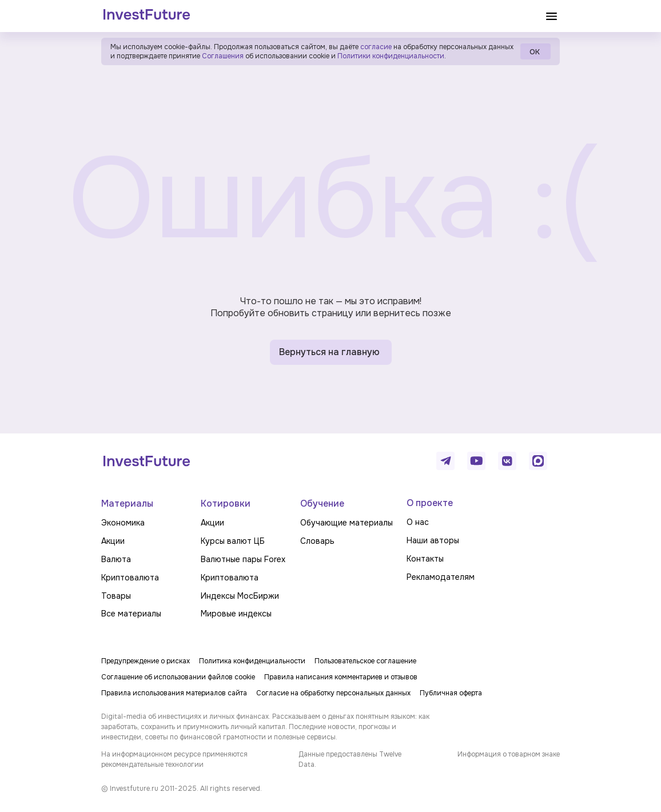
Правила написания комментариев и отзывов (341, 677)
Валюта (116, 559)
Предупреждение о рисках (146, 661)
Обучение (322, 503)
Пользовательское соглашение (365, 661)
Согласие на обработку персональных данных (333, 693)
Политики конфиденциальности (391, 56)
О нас (418, 522)
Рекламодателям (441, 577)
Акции (113, 541)
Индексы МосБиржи (240, 596)
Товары (116, 596)
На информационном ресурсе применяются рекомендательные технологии (174, 759)
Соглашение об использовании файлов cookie (178, 677)
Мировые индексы (236, 614)
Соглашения (222, 56)
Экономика (123, 523)
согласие (376, 47)
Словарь (317, 541)
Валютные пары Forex (243, 559)
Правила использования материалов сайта (174, 693)
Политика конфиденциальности (252, 661)
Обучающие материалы (347, 523)
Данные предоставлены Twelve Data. (350, 759)
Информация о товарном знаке (509, 754)
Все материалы (131, 614)
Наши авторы (433, 540)
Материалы (127, 503)
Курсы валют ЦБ (233, 541)
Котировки (226, 503)
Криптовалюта (130, 578)
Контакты (425, 559)
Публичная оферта (451, 693)
